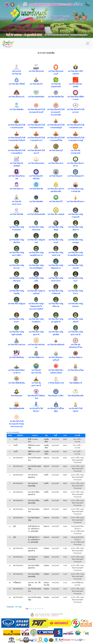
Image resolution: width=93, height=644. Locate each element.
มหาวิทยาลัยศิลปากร (36, 357)
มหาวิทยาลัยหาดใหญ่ (76, 370)
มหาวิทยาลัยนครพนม (36, 163)
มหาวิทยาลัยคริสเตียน (36, 97)
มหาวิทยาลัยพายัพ (36, 189)
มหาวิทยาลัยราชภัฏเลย (17, 304)
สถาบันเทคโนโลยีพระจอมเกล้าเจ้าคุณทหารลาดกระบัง (17, 424)
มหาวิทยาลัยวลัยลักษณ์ (56, 345)
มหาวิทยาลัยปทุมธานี (76, 176)
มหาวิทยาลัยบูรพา (56, 176)
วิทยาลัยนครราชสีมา (56, 396)
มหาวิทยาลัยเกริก (36, 84)
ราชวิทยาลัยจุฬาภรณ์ (56, 383)
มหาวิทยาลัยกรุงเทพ (36, 71)
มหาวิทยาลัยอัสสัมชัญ (17, 383)
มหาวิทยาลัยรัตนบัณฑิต (36, 214)
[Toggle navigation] (88, 43)
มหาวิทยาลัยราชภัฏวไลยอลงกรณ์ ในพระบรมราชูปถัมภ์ (36, 306)
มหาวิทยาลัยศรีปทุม (17, 357)
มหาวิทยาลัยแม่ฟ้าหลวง (76, 202)
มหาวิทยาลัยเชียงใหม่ (56, 97)
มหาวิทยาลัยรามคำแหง (17, 345)
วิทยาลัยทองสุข (17, 396)
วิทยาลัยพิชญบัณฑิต (17, 408)
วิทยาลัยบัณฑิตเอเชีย (76, 396)
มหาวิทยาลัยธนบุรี (56, 150)
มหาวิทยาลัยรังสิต (17, 214)
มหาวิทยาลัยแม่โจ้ (56, 202)
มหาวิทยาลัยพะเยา (17, 189)
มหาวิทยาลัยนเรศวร (56, 163)
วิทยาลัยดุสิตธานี (76, 383)
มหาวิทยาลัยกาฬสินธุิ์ (17, 84)
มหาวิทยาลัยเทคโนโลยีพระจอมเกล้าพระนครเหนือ (56, 112)
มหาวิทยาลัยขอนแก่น (17, 97)
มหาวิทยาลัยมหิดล (36, 202)
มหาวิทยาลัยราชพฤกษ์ (56, 214)
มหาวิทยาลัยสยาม (76, 357)
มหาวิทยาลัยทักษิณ (17, 109)
